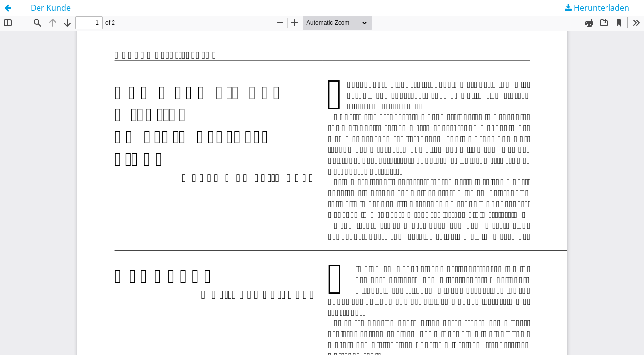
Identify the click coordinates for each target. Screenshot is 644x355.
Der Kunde (51, 8)
